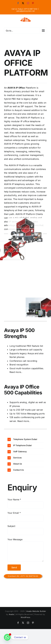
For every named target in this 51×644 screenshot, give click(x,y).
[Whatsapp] (7, 637)
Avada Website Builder (36, 611)
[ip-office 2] (26, 113)
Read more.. (16, 372)
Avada (11, 614)
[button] (26, 439)
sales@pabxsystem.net (26, 11)
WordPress (25, 617)
